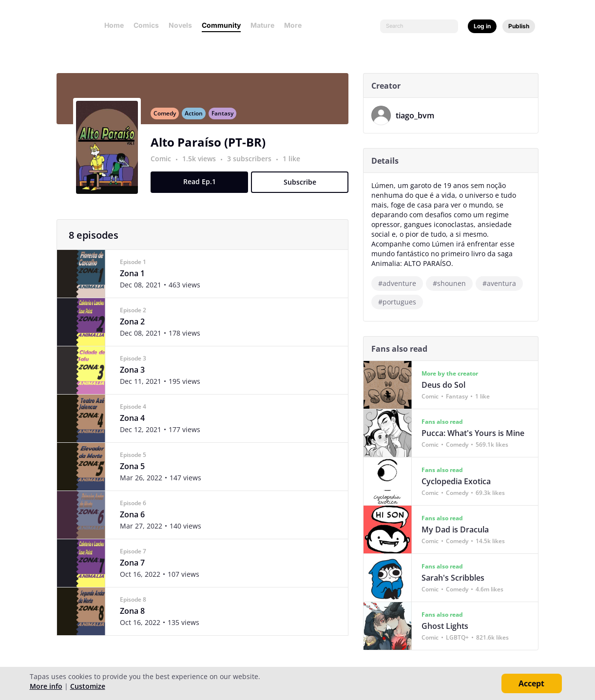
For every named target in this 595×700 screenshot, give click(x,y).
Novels (180, 25)
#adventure (401, 283)
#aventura (503, 283)
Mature (262, 25)
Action (198, 119)
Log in (482, 26)
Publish (519, 26)
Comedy (169, 119)
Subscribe (303, 187)
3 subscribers (254, 164)
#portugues (401, 302)
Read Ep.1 (203, 187)
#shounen (453, 283)
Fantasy (226, 119)
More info (46, 686)
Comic (165, 164)
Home (114, 25)
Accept (531, 683)
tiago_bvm (419, 115)
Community (221, 25)
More (296, 25)
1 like (295, 164)
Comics (146, 25)
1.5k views (204, 164)
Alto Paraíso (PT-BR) (212, 147)
